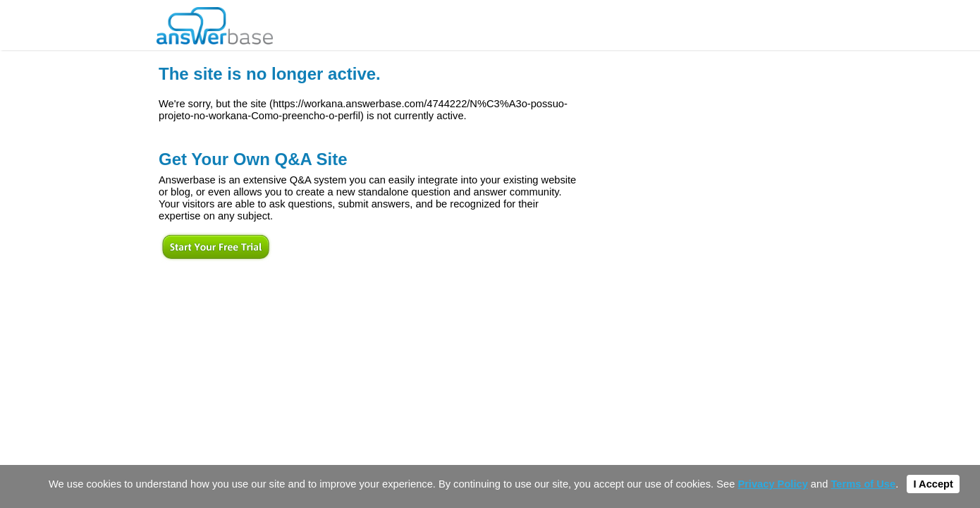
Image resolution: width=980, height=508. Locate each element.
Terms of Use (863, 484)
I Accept (933, 484)
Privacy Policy (772, 484)
